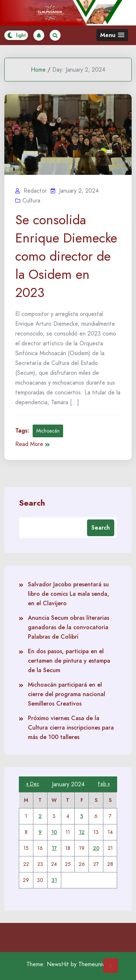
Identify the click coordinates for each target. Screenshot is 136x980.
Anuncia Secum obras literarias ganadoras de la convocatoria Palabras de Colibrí (69, 627)
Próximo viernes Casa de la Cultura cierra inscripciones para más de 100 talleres (71, 728)
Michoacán (48, 431)
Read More (32, 444)
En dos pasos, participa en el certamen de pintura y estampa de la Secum (69, 661)
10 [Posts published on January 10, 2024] (54, 832)
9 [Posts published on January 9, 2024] (40, 832)
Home (38, 70)
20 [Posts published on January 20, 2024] (96, 848)
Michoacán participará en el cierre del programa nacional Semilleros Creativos (67, 694)
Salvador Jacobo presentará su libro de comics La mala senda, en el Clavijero (69, 594)
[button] (112, 35)
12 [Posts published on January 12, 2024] (82, 832)
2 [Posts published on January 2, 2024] (40, 816)
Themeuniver (94, 964)
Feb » (104, 784)
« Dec (33, 784)
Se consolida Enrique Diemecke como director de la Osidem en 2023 (66, 256)
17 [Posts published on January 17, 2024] (54, 848)
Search (32, 502)
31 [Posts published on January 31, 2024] (54, 880)
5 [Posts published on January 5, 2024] (82, 816)
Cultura (31, 200)
